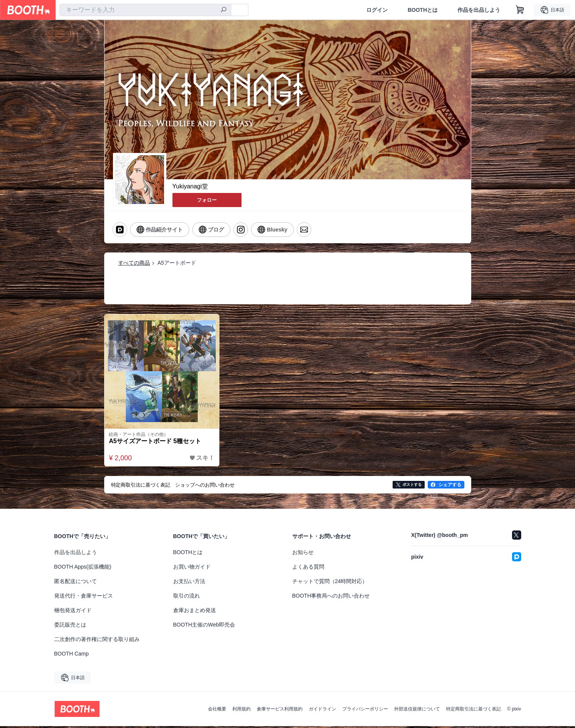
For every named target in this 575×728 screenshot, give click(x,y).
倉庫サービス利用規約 (280, 711)
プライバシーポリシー (365, 711)
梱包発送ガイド (73, 612)
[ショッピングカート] (520, 10)
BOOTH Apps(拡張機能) (83, 569)
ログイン (377, 10)
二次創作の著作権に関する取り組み (97, 641)
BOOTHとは (423, 10)
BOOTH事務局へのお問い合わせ (331, 598)
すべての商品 (134, 262)
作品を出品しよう (479, 10)
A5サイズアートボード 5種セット (157, 443)
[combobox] (145, 10)
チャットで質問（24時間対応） (330, 583)
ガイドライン (322, 711)
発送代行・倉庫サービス (84, 598)
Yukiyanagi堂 (190, 187)
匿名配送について (76, 583)
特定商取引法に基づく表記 (474, 711)
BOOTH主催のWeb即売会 (204, 627)
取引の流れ (187, 598)
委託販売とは (70, 627)
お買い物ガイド (192, 569)
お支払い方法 (189, 583)
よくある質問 (308, 569)
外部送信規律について (417, 711)
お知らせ (303, 554)
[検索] (224, 10)
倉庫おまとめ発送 (195, 612)
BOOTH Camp (72, 656)
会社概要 (217, 711)
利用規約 (242, 711)
